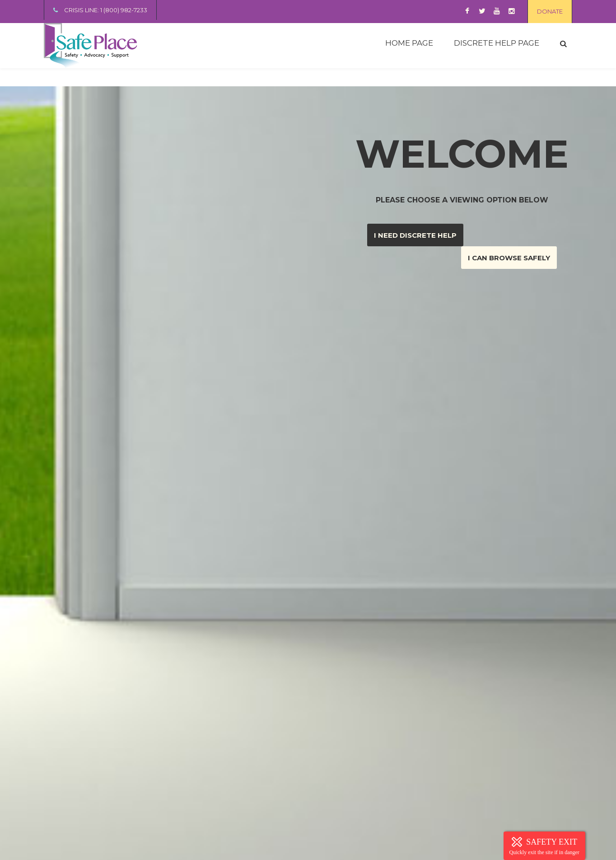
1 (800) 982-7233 (124, 10)
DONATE (550, 11)
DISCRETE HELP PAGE (497, 43)
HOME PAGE (409, 43)
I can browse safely (509, 258)
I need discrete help (415, 235)
